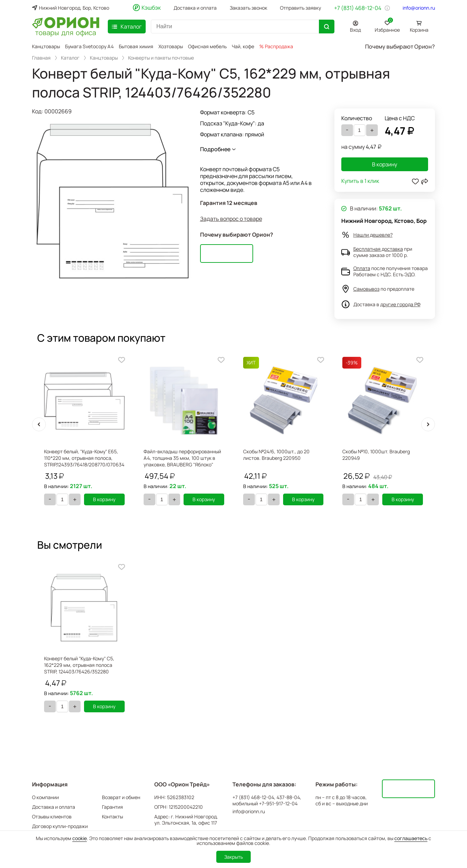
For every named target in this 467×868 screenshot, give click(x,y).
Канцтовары (46, 46)
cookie (80, 838)
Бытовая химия (136, 46)
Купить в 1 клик (360, 181)
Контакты (112, 817)
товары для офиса (66, 32)
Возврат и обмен (121, 797)
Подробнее (215, 149)
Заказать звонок (248, 8)
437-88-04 (288, 797)
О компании (45, 797)
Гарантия (112, 807)
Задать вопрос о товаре (231, 219)
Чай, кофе (243, 46)
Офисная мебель (207, 46)
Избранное (387, 25)
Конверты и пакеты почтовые (161, 58)
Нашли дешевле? (373, 235)
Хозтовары (171, 46)
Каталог (70, 58)
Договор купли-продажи (60, 826)
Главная (41, 58)
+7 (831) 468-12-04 (358, 8)
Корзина (419, 30)
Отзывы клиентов (52, 817)
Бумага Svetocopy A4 (89, 46)
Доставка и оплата (195, 8)
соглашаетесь (411, 838)
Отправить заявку (300, 8)
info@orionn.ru (419, 8)
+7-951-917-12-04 (278, 804)
